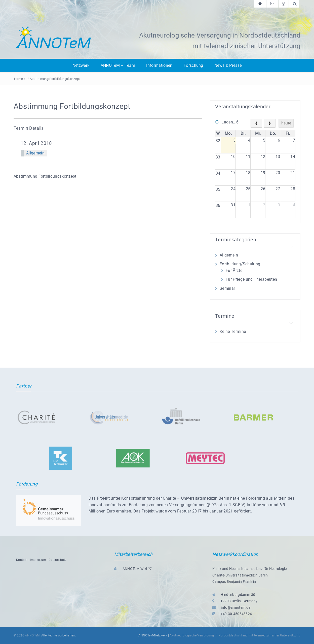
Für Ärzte (234, 270)
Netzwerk (81, 65)
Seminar (227, 288)
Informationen (159, 65)
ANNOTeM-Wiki (133, 569)
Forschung (193, 65)
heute (286, 123)
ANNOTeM (32, 635)
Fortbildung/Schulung (240, 264)
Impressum (38, 560)
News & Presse (228, 65)
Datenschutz (58, 560)
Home (18, 79)
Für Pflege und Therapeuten (251, 279)
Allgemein (35, 153)
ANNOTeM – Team (118, 65)
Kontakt (22, 560)
